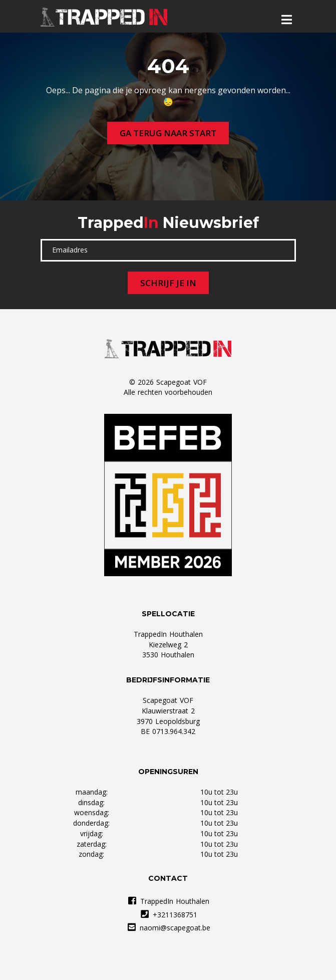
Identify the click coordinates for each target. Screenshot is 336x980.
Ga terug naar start (168, 133)
